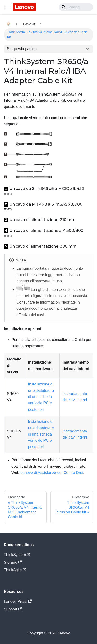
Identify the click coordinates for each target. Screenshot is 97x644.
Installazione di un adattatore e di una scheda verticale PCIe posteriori (41, 397)
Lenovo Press (18, 601)
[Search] (76, 7)
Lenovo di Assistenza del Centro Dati (51, 473)
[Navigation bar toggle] (7, 7)
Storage (13, 562)
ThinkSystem (17, 555)
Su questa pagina (22, 49)
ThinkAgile (15, 570)
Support (13, 609)
